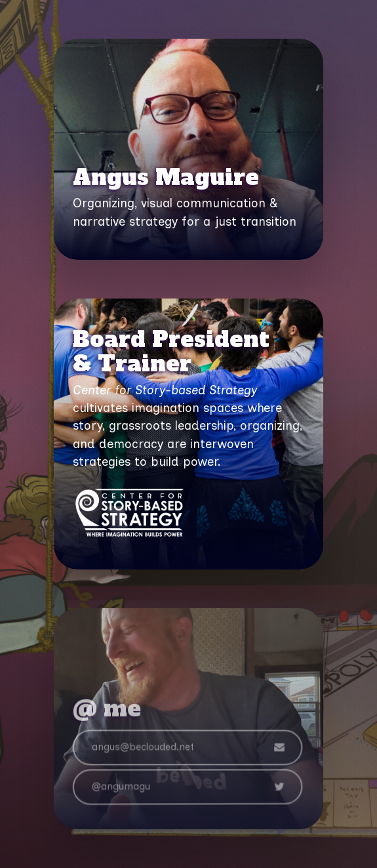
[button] (187, 749)
